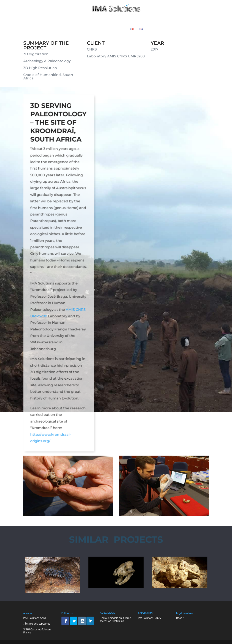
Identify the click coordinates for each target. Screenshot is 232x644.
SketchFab (118, 621)
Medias (95, 29)
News (192, 22)
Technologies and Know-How (80, 22)
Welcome (38, 22)
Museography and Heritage (137, 22)
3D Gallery (173, 22)
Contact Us (116, 29)
